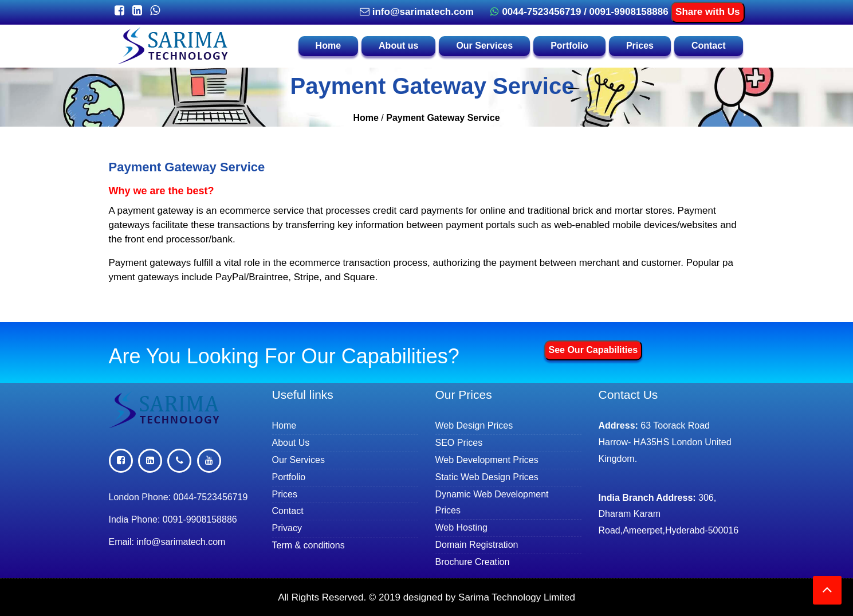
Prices (640, 46)
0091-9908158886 (200, 519)
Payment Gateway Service (443, 118)
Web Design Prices (480, 425)
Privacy (293, 528)
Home (328, 46)
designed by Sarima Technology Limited (489, 597)
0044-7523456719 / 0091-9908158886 (578, 12)
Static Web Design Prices (492, 477)
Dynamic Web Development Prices (492, 503)
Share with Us (707, 12)
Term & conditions (315, 545)
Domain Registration (483, 544)
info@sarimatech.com (415, 12)
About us (398, 46)
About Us (297, 442)
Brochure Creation (478, 562)
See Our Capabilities (593, 350)
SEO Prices (464, 442)
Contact (709, 46)
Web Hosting (467, 527)
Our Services (484, 46)
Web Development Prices (492, 460)
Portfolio (569, 46)
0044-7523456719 (211, 497)
